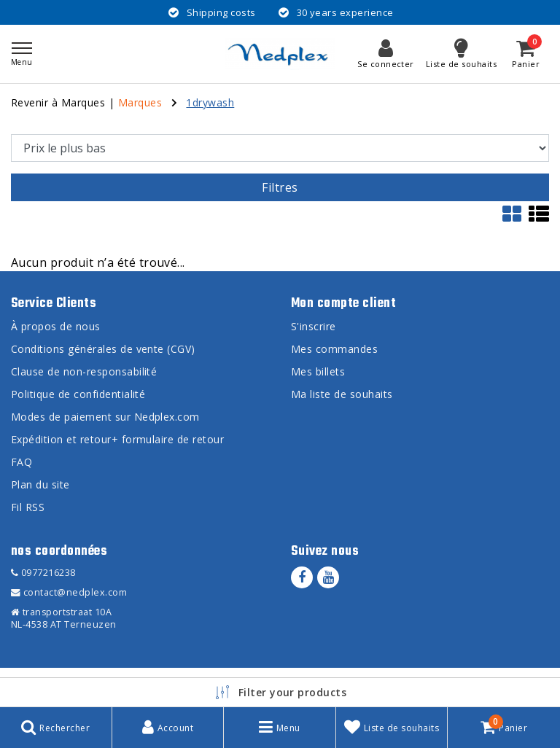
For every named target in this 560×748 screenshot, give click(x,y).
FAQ (22, 462)
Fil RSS (28, 507)
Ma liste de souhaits (342, 394)
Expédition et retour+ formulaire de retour (117, 439)
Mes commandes (334, 349)
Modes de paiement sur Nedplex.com (105, 417)
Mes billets (318, 371)
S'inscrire (314, 326)
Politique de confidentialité (78, 394)
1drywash (210, 102)
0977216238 (43, 573)
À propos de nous (56, 326)
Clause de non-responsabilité (84, 371)
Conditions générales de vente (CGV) (103, 349)
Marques (140, 102)
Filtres (280, 187)
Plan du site (40, 484)
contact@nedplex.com (69, 592)
